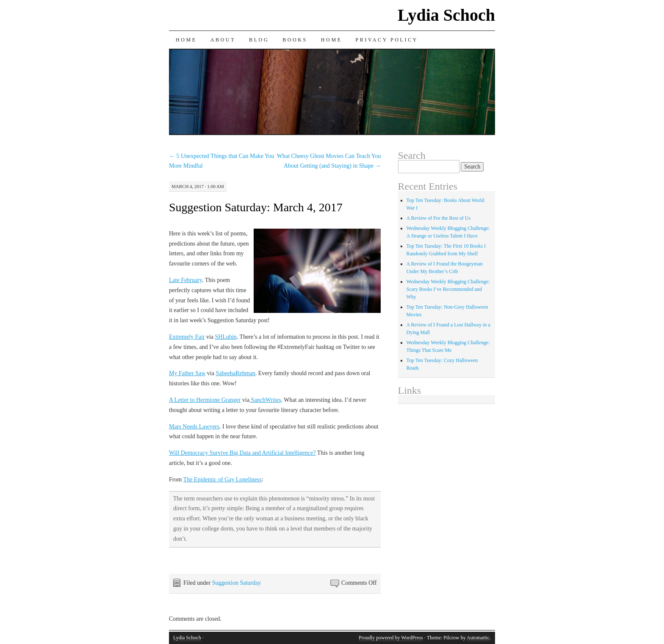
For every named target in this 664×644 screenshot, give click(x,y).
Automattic (478, 638)
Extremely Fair (187, 337)
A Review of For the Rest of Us (439, 218)
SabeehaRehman (235, 373)
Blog (259, 40)
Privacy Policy (387, 40)
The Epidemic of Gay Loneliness (223, 480)
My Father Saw (187, 373)
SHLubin (225, 337)
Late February (185, 280)
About (223, 40)
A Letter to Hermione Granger (205, 400)
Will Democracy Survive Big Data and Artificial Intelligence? (242, 453)
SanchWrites (265, 400)
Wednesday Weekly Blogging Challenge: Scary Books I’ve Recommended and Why (448, 289)
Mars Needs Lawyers (194, 427)
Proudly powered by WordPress (391, 638)
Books (295, 40)
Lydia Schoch (446, 15)
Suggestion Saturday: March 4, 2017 (256, 207)
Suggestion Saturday (237, 583)
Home (186, 40)
